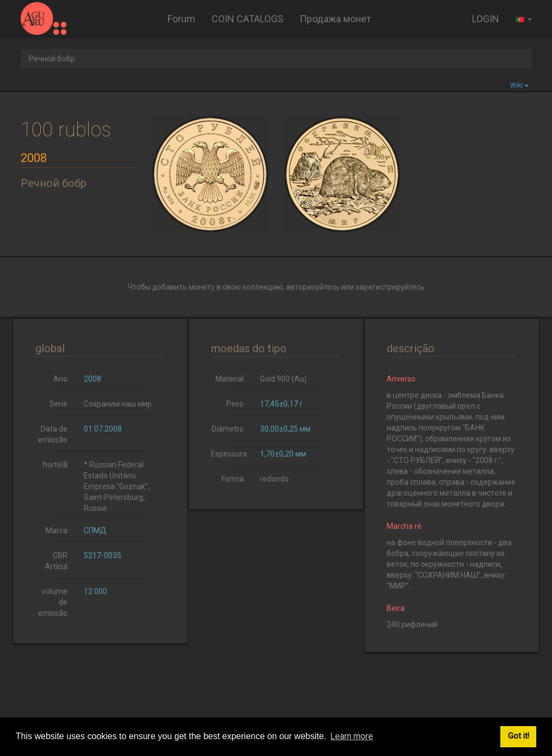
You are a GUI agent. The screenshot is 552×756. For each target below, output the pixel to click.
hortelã (55, 465)
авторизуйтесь (313, 287)
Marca (57, 530)
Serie (58, 404)
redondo (274, 479)
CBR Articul (56, 561)
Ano (60, 379)
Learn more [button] (352, 736)
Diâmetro (228, 429)
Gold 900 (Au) (283, 379)
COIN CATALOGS (247, 19)
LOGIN (486, 19)
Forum (181, 19)
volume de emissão (53, 602)
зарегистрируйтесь (390, 287)
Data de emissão (53, 434)
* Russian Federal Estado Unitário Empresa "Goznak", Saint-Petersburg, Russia (117, 486)
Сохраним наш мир (118, 404)
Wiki (519, 85)
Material (230, 379)
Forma (232, 479)
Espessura (229, 454)
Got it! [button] (519, 736)
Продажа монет (335, 19)
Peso (235, 404)
